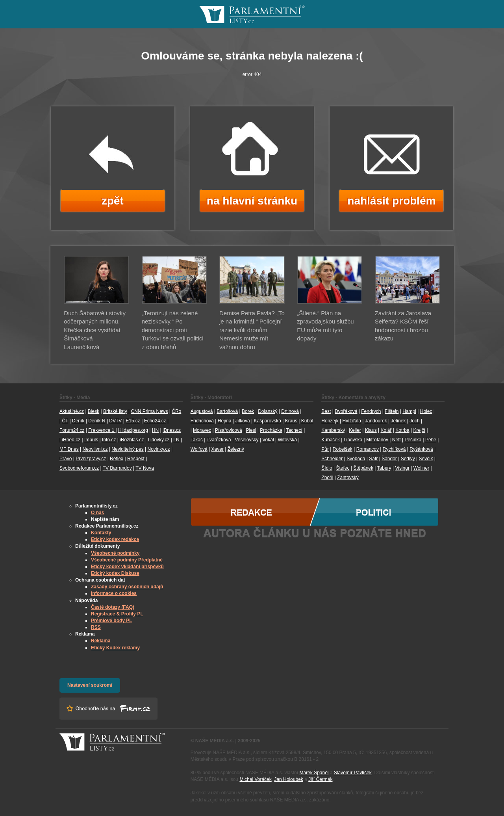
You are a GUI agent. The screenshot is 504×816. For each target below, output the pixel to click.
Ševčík (426, 459)
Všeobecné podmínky (115, 553)
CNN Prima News (149, 411)
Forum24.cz (72, 430)
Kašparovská (267, 421)
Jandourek (376, 421)
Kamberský (333, 430)
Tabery (384, 468)
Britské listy (115, 411)
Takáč (197, 440)
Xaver (218, 449)
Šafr (373, 459)
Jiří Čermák (320, 779)
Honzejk (330, 421)
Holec (426, 411)
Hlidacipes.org (133, 430)
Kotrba (402, 430)
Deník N (97, 421)
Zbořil (327, 478)
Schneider (332, 459)
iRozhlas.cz (132, 440)
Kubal (307, 421)
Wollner (421, 468)
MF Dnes (69, 449)
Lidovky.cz (158, 440)
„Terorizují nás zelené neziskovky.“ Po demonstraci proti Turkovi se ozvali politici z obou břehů (173, 330)
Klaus (371, 430)
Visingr (402, 468)
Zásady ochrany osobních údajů (127, 587)
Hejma (225, 421)
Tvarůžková (219, 440)
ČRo (176, 411)
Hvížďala (351, 421)
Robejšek (343, 449)
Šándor (389, 459)
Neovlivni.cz (95, 449)
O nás (97, 513)
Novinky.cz (158, 449)
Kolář (386, 430)
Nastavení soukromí (90, 685)
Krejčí (419, 430)
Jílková (242, 421)
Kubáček (331, 440)
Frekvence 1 (102, 430)
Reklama (101, 641)
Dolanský (268, 411)
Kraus (291, 421)
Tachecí (294, 430)
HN (155, 430)
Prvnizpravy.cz (91, 459)
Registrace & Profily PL (117, 614)
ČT (65, 421)
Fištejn (392, 411)
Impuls (91, 440)
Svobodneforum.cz (79, 468)
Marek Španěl (314, 773)
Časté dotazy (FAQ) (113, 607)
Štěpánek (363, 468)
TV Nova (145, 468)
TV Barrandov (117, 468)
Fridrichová (202, 421)
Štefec (343, 468)
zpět (113, 201)
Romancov (368, 449)
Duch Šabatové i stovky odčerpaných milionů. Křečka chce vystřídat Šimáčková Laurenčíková (95, 330)
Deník (78, 421)
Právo (66, 459)
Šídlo (327, 468)
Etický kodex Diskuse (115, 573)
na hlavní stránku (252, 201)
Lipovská (353, 440)
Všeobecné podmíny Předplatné (127, 560)
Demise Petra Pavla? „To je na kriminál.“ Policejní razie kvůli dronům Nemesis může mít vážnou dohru (252, 330)
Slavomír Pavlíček (353, 773)
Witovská (287, 440)
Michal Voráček (255, 779)
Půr (325, 449)
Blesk (94, 411)
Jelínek (398, 421)
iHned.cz (71, 440)
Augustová (202, 411)
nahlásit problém (391, 201)
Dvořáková (346, 411)
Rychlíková (394, 449)
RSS (96, 627)
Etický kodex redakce (115, 539)
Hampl (409, 411)
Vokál (268, 440)
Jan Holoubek (288, 779)
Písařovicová (229, 430)
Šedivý (408, 459)
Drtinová (290, 411)
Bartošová (227, 411)
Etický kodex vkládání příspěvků (127, 567)
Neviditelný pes (127, 449)
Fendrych (371, 411)
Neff (397, 440)
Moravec (202, 430)
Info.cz (109, 440)
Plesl (251, 430)
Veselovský (246, 440)
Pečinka (413, 440)
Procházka (271, 430)
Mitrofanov (377, 440)
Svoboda (356, 459)
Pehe (431, 440)
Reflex (117, 459)
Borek (248, 411)
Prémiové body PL (112, 621)
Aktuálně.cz (72, 411)
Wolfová (199, 449)
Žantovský (348, 478)
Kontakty (101, 533)
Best (326, 411)
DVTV (115, 421)
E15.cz (133, 421)
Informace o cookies (114, 593)
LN (176, 440)
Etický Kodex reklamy (115, 648)
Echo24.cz (155, 421)
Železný (236, 449)
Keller (355, 430)
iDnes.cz (172, 430)
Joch (414, 421)
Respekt (136, 459)
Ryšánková (421, 449)
